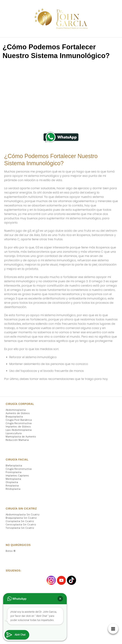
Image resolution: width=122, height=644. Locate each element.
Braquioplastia (14, 417)
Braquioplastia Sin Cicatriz (21, 518)
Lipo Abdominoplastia (19, 430)
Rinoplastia (12, 486)
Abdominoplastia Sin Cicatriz (23, 514)
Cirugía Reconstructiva (19, 423)
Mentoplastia (13, 479)
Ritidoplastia (13, 489)
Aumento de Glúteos (18, 413)
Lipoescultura (14, 433)
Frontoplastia (14, 472)
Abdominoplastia (16, 410)
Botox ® (11, 551)
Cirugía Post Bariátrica (19, 420)
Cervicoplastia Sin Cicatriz (21, 525)
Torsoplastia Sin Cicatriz (20, 528)
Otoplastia (12, 482)
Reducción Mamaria (17, 440)
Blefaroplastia (14, 466)
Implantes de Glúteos (18, 427)
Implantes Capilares (17, 476)
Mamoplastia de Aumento (21, 437)
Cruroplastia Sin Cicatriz (20, 521)
